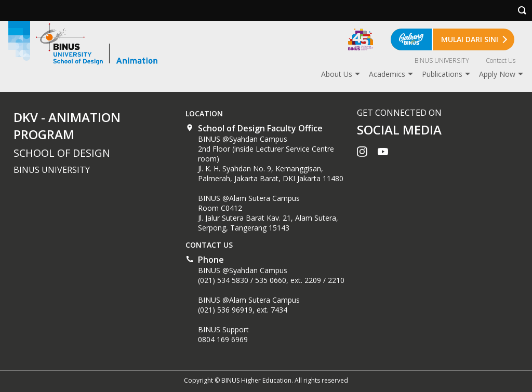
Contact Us (501, 60)
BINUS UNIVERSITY (442, 60)
